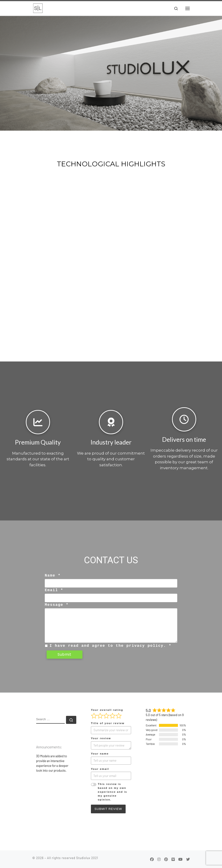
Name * (53, 576)
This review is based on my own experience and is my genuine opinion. (112, 792)
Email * (54, 590)
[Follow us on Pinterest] (166, 859)
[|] (38, 8)
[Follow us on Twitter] (188, 859)
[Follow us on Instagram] (159, 859)
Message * (57, 605)
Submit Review (108, 809)
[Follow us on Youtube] (180, 859)
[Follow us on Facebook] (152, 859)
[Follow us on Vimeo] (173, 859)
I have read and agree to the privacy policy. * (111, 646)
